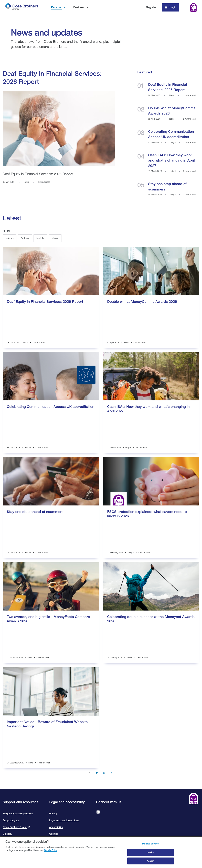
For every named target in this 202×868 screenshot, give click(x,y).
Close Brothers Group (15, 827)
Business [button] (79, 7)
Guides (25, 238)
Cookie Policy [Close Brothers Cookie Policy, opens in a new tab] (51, 855)
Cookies (54, 834)
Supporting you (11, 820)
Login (173, 7)
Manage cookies (150, 849)
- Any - (10, 238)
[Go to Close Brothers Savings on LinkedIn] (98, 812)
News (55, 238)
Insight (40, 238)
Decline (151, 857)
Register (151, 7)
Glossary (7, 834)
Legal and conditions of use (64, 820)
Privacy (53, 814)
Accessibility (56, 827)
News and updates (46, 32)
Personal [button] (57, 7)
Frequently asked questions (18, 814)
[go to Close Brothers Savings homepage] (22, 7)
